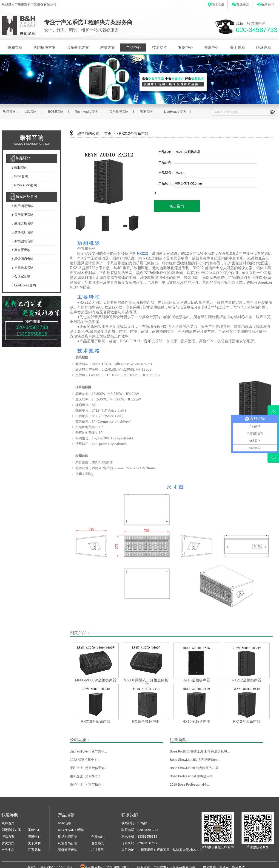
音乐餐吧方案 (78, 48)
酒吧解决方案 (45, 48)
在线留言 (241, 4)
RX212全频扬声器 (134, 134)
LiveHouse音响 (175, 112)
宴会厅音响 (22, 250)
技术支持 (159, 48)
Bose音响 (21, 176)
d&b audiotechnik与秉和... (88, 751)
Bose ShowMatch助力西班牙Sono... (195, 760)
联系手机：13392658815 (139, 836)
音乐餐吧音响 (119, 112)
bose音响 (65, 823)
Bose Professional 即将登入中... (193, 776)
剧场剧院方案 (11, 830)
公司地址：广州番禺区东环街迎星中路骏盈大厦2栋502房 (162, 850)
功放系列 (98, 850)
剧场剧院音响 (23, 241)
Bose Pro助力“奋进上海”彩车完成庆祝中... (200, 751)
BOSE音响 (56, 112)
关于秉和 (237, 48)
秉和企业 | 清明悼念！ (86, 776)
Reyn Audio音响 (86, 112)
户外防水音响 (23, 268)
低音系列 (98, 843)
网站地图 (216, 4)
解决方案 (108, 48)
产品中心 (134, 48)
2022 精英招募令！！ (85, 760)
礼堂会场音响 (68, 843)
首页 (108, 134)
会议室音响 (22, 277)
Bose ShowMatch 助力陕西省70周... (196, 768)
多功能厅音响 (23, 232)
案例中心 (185, 48)
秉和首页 (15, 48)
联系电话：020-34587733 (140, 830)
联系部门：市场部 (134, 823)
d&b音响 (30, 112)
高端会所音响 (23, 224)
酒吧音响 (146, 112)
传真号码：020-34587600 (140, 843)
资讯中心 (211, 48)
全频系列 (98, 836)
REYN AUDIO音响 (71, 830)
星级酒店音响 (23, 259)
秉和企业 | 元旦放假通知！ (89, 768)
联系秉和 (263, 48)
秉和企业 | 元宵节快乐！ (87, 784)
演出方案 (8, 836)
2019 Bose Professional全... (190, 784)
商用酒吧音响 (23, 206)
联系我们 (265, 4)
